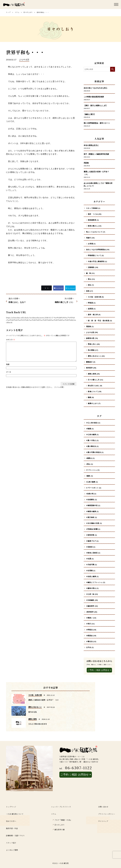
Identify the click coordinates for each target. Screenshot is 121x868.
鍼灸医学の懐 (59, 830)
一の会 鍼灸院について (15, 814)
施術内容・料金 (12, 828)
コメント (10, 340)
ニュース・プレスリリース (61, 807)
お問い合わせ (103, 807)
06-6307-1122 (79, 768)
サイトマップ (103, 821)
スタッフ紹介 (11, 843)
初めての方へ (11, 821)
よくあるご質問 (12, 850)
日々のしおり (28, 12)
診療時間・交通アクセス (15, 836)
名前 (8, 364)
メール (9, 372)
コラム (17, 12)
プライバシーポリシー (107, 814)
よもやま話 (24, 60)
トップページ (11, 807)
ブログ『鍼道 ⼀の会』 (63, 820)
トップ (8, 12)
